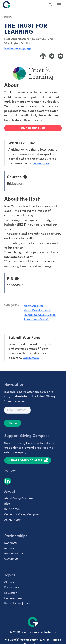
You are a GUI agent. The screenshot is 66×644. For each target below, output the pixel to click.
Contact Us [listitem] (11, 559)
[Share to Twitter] (52, 56)
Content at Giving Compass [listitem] (22, 514)
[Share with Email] (61, 56)
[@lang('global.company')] (7, 5)
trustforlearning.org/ (18, 48)
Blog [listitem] (7, 503)
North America (34, 305)
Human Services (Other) (40, 315)
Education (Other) (36, 319)
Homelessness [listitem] (13, 598)
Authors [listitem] (9, 548)
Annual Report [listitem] (13, 519)
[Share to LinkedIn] (43, 56)
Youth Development (37, 310)
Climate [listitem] (9, 582)
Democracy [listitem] (12, 587)
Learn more (41, 163)
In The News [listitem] (12, 509)
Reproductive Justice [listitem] (17, 603)
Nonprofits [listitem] (11, 543)
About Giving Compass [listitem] (19, 498)
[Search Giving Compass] (51, 5)
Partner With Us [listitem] (14, 553)
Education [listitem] (11, 593)
